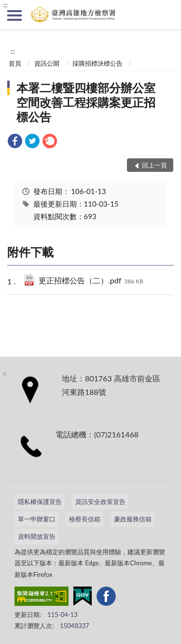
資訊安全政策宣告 (100, 502)
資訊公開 (47, 63)
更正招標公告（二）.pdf (91, 281)
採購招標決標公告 (97, 63)
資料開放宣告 (37, 536)
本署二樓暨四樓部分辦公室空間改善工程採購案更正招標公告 (86, 102)
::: (5, 5)
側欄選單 (14, 15)
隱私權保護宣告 (40, 502)
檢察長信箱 (85, 519)
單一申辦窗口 (37, 519)
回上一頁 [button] (154, 165)
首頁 (15, 63)
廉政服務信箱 (133, 519)
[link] (15, 142)
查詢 (167, 14)
